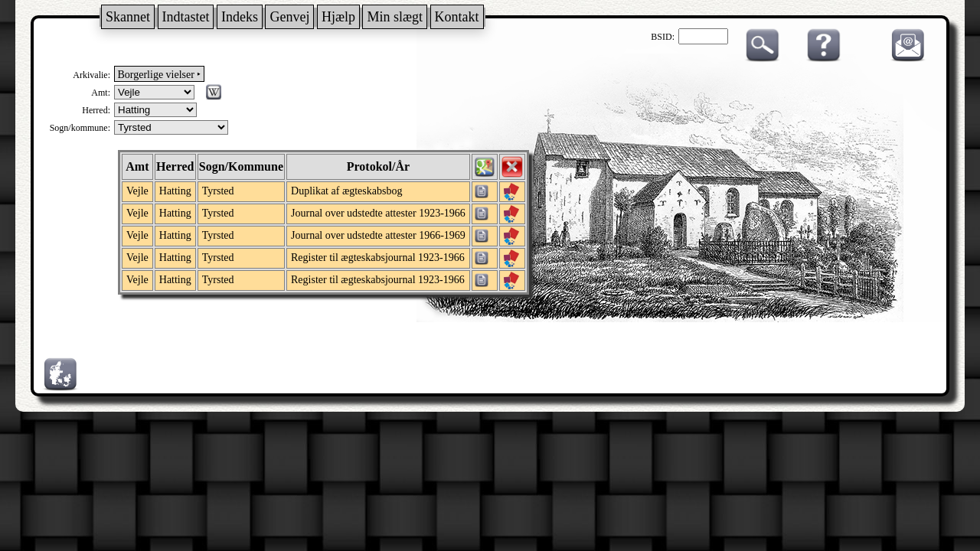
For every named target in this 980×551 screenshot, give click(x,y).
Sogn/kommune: (80, 128)
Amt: (101, 93)
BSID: (663, 37)
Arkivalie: (91, 75)
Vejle (137, 191)
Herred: (96, 110)
